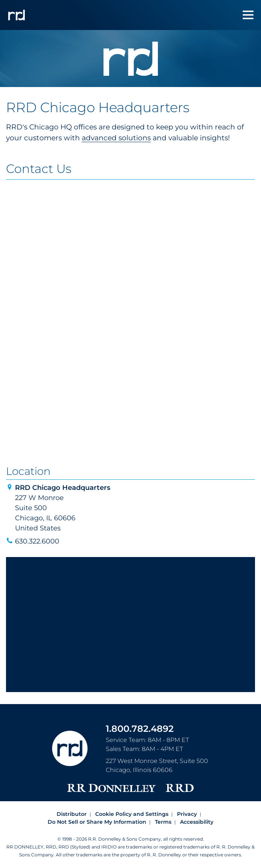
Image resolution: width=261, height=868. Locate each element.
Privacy (187, 814)
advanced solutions (116, 138)
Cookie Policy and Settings (132, 814)
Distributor (72, 814)
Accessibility (197, 822)
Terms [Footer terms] (163, 822)
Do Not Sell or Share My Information (97, 822)
